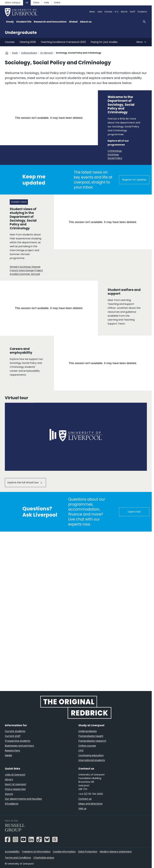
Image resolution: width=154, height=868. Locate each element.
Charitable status (44, 858)
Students (142, 12)
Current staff (13, 736)
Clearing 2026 (28, 42)
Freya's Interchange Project (26, 270)
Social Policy (115, 158)
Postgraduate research (92, 741)
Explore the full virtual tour (23, 482)
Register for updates (134, 180)
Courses (10, 42)
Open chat (134, 512)
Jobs (100, 12)
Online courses (87, 746)
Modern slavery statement (116, 852)
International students (92, 760)
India (47, 3)
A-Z (117, 12)
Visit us (82, 808)
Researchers (12, 751)
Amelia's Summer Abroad (25, 274)
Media (8, 755)
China (36, 3)
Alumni (124, 12)
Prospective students (18, 741)
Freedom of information (36, 852)
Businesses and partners (19, 746)
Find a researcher (15, 789)
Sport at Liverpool (15, 784)
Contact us (85, 799)
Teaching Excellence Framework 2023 (63, 42)
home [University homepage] (7, 53)
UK (27, 3)
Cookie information (64, 852)
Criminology (115, 151)
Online (57, 3)
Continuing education (91, 755)
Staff (133, 12)
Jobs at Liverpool (15, 775)
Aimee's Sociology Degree (25, 267)
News (92, 12)
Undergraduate (21, 33)
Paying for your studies (104, 42)
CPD (81, 751)
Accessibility (12, 852)
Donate (108, 12)
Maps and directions (90, 804)
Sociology (113, 155)
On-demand (46, 53)
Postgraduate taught (91, 736)
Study (15, 53)
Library (9, 779)
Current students (15, 731)
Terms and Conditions (18, 858)
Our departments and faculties (23, 799)
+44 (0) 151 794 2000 (91, 794)
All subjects (12, 804)
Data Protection (88, 852)
